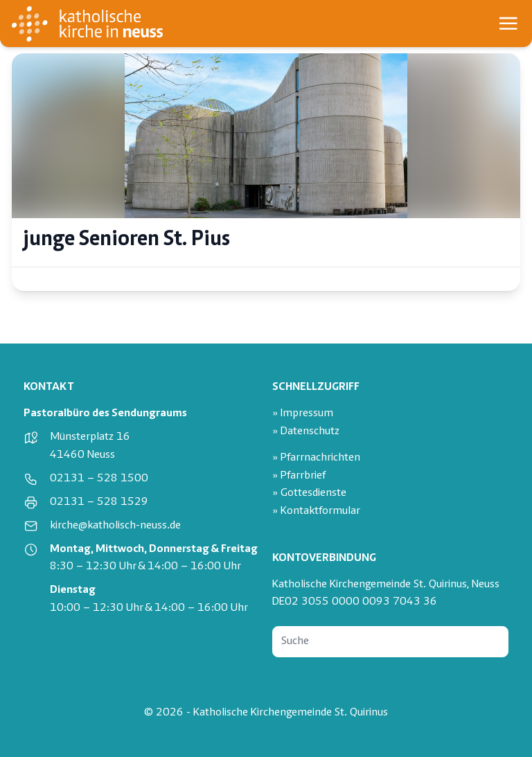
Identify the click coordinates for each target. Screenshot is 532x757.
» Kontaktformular (316, 511)
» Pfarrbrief (299, 476)
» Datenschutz (306, 432)
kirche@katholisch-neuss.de (115, 526)
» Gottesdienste (309, 493)
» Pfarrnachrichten (316, 458)
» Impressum (303, 414)
